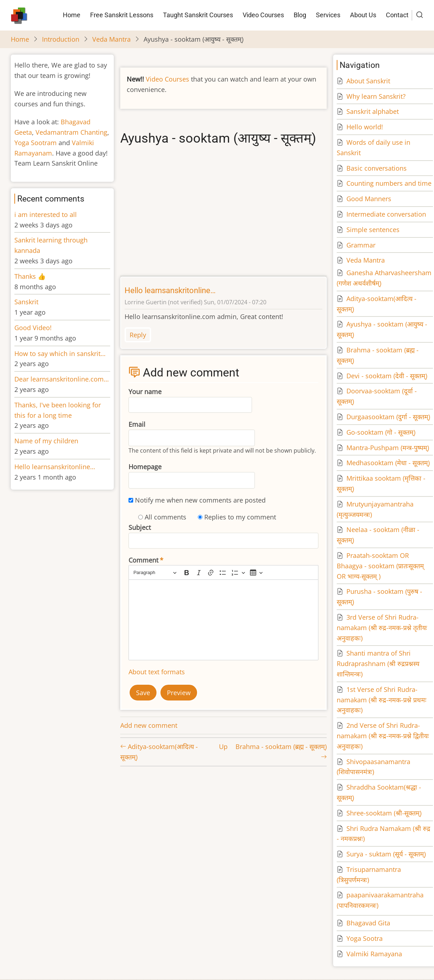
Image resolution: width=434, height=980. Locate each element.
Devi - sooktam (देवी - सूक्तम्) (387, 376)
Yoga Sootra (365, 938)
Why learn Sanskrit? (376, 96)
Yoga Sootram (36, 143)
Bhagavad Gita (368, 923)
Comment (143, 560)
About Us (363, 15)
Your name (145, 392)
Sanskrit (26, 302)
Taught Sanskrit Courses (198, 15)
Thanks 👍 (31, 276)
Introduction (61, 39)
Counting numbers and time (389, 183)
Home (72, 15)
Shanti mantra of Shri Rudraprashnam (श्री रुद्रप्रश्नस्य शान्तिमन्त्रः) (378, 664)
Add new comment (149, 725)
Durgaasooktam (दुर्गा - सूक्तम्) (388, 417)
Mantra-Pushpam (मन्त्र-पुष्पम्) (388, 448)
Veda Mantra (111, 39)
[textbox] (223, 620)
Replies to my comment (240, 517)
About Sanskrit (368, 81)
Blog (300, 15)
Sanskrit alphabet (373, 111)
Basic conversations (377, 168)
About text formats (157, 672)
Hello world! (365, 127)
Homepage (145, 467)
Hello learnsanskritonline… (170, 290)
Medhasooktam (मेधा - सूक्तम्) (388, 463)
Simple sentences (373, 230)
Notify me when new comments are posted (200, 500)
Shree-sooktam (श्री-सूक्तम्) (384, 813)
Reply (138, 335)
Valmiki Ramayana (374, 954)
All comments (165, 517)
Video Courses (263, 15)
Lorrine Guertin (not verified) (164, 302)
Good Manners (369, 199)
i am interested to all (46, 214)
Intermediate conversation (386, 214)
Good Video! (33, 328)
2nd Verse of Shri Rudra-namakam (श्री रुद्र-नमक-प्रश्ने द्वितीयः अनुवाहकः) (383, 736)
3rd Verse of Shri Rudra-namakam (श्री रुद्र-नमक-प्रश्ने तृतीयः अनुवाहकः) (382, 628)
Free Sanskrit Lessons (122, 15)
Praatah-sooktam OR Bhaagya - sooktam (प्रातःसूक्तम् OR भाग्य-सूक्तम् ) (380, 566)
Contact (397, 15)
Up (223, 746)
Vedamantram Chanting (71, 132)
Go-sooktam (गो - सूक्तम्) (381, 432)
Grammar (361, 245)
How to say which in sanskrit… (60, 353)
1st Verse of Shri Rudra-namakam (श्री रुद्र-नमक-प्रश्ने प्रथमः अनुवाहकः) (382, 700)
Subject (140, 527)
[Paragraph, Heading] (155, 572)
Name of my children (46, 441)
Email (137, 424)
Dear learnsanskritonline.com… (62, 379)
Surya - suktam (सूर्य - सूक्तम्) (386, 854)
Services (328, 15)
